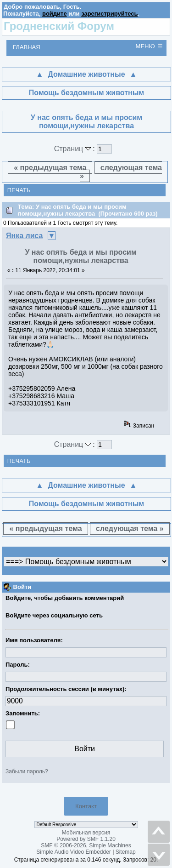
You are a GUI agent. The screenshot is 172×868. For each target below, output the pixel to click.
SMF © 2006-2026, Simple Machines (86, 845)
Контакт (86, 806)
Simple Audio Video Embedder (74, 852)
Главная (27, 47)
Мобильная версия (86, 833)
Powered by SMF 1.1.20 (86, 839)
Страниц (74, 149)
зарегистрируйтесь (109, 14)
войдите (55, 14)
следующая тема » (121, 172)
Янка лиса (25, 236)
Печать (19, 190)
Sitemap (126, 852)
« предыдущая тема (50, 168)
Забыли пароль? (27, 771)
